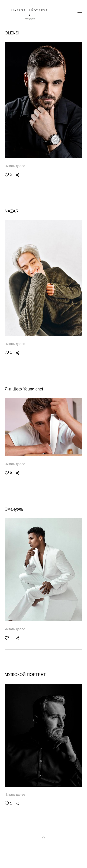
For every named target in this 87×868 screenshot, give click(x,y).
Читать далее (15, 166)
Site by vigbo (43, 857)
